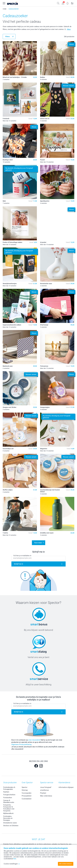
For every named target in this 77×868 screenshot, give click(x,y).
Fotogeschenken (9, 795)
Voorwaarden (27, 793)
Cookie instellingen (12, 864)
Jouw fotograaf (46, 787)
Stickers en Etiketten (11, 826)
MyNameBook (8, 813)
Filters (7, 37)
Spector (25, 787)
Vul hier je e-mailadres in (22, 556)
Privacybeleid (26, 796)
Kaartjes (6, 792)
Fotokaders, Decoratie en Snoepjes (8, 818)
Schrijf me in (18, 564)
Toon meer (38, 543)
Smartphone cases (10, 823)
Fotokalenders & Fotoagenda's (9, 788)
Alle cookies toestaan (65, 864)
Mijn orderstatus (46, 796)
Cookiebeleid (26, 799)
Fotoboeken (8, 798)
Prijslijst (43, 793)
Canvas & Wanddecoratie (9, 801)
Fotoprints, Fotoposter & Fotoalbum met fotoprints (9, 808)
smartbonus (44, 790)
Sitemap (25, 790)
